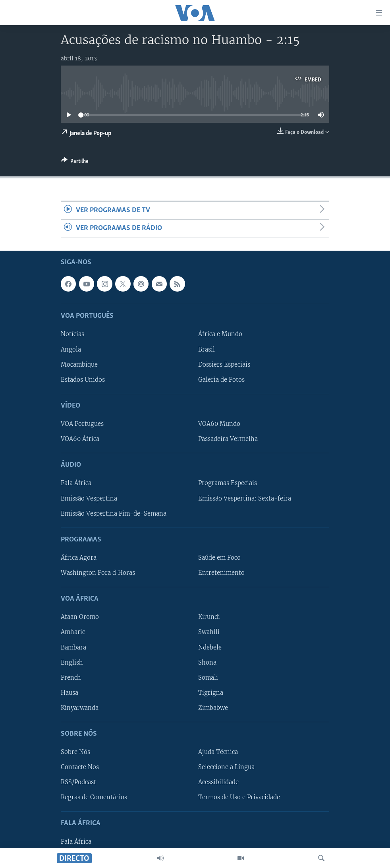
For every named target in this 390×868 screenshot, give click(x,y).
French (71, 677)
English (72, 662)
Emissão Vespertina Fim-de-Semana (114, 513)
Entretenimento (221, 573)
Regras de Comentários (94, 797)
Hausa (70, 692)
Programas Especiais (228, 483)
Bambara (73, 647)
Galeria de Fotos (221, 379)
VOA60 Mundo (219, 424)
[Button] (75, 162)
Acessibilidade (218, 782)
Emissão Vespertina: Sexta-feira (245, 498)
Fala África (76, 483)
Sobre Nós (75, 752)
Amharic (73, 632)
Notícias (72, 334)
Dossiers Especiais (224, 364)
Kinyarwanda (80, 708)
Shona (207, 662)
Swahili (209, 632)
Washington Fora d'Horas (98, 573)
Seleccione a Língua (226, 767)
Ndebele (210, 647)
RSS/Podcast (78, 782)
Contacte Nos (80, 767)
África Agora (79, 558)
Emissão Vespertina (89, 498)
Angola (71, 349)
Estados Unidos (83, 379)
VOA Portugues (82, 424)
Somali (208, 677)
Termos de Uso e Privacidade (239, 797)
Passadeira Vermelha (228, 439)
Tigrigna (211, 692)
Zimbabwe (213, 708)
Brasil (207, 349)
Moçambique (79, 364)
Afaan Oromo (80, 617)
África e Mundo (220, 334)
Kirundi (209, 617)
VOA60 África (80, 439)
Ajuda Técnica (218, 752)
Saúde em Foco (219, 558)
